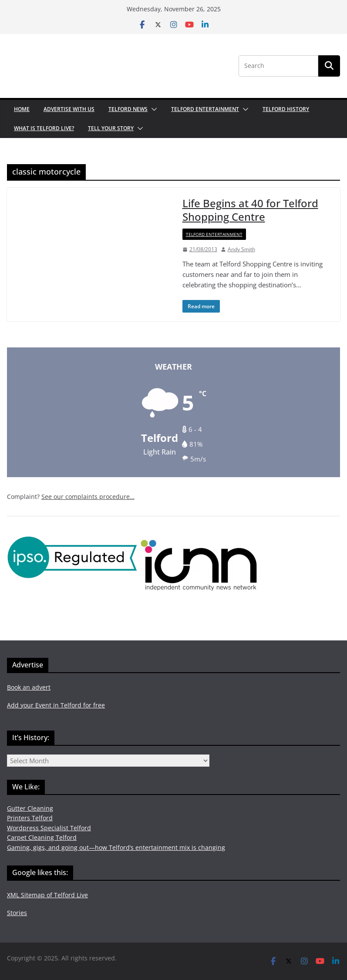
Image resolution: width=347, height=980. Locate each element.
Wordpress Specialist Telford (49, 828)
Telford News (128, 109)
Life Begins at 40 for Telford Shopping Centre (250, 210)
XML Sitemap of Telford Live (47, 895)
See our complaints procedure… (88, 497)
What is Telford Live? (44, 128)
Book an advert (29, 687)
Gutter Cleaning (30, 808)
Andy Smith (241, 249)
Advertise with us (69, 109)
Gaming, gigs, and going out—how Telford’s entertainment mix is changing (116, 847)
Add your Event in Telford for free (56, 705)
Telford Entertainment (205, 109)
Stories (17, 913)
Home (22, 109)
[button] (152, 109)
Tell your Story (111, 128)
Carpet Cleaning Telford (42, 837)
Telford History (286, 109)
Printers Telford (30, 818)
